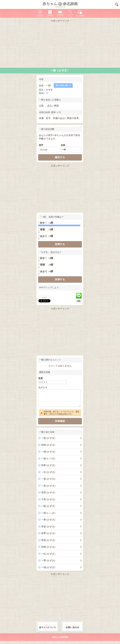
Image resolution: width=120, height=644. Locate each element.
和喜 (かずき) (48, 527)
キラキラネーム (70, 13)
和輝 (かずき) (48, 547)
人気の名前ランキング (60, 13)
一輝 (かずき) (48, 452)
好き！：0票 (47, 258)
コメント (43, 387)
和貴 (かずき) (48, 492)
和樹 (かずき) (48, 445)
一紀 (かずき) (48, 554)
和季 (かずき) (48, 533)
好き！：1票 (47, 223)
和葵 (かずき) (48, 540)
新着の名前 (80, 13)
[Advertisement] (60, 44)
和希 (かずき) (48, 465)
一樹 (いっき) (48, 513)
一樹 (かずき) (48, 438)
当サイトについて (47, 626)
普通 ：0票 (47, 229)
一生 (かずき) (48, 472)
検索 (117, 4)
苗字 (41, 145)
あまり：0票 (47, 236)
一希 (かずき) (48, 520)
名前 (63, 145)
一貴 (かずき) (48, 486)
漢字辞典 (50, 13)
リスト (44, 298)
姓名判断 (40, 13)
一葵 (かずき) (48, 479)
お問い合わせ (72, 626)
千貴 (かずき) (48, 499)
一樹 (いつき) (48, 458)
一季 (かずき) (48, 560)
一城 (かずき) (48, 567)
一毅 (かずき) (48, 506)
